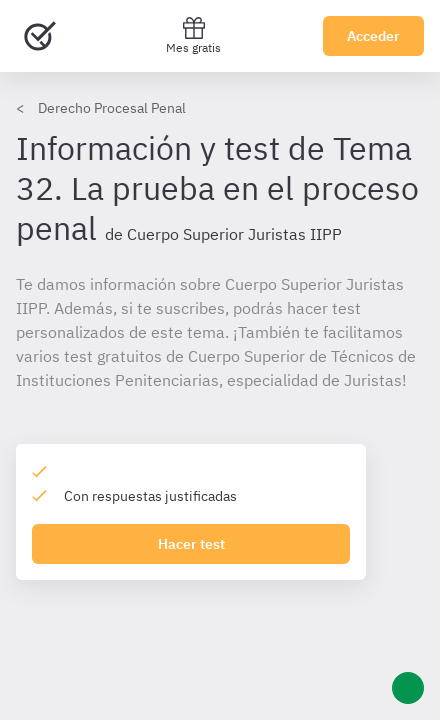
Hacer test (191, 544)
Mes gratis (193, 35)
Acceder (373, 36)
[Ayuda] (408, 688)
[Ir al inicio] (40, 36)
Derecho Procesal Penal (112, 108)
